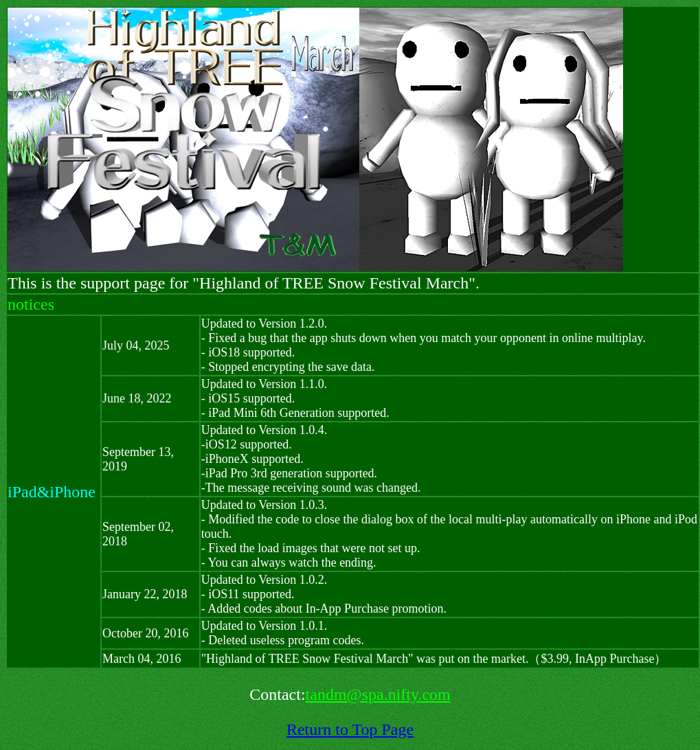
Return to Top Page (350, 729)
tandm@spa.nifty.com (378, 694)
